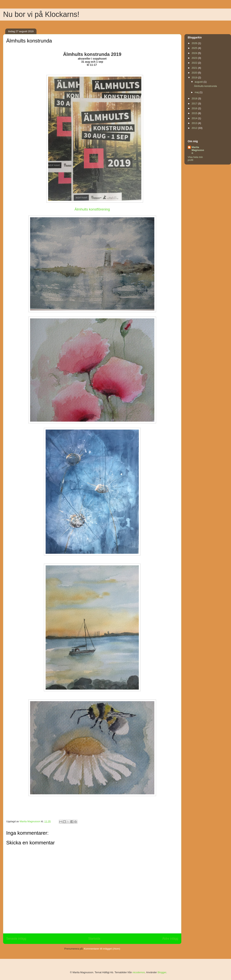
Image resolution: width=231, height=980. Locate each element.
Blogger (162, 972)
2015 (195, 113)
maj (197, 92)
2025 (195, 48)
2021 (195, 68)
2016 (195, 108)
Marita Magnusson (198, 150)
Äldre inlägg (170, 939)
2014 (195, 118)
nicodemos (139, 972)
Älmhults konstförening (92, 209)
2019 (195, 78)
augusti (199, 82)
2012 (195, 128)
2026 (195, 43)
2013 (195, 123)
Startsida (94, 939)
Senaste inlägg (16, 939)
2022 (195, 63)
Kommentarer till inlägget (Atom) (102, 949)
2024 (195, 53)
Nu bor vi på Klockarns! (41, 14)
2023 (195, 58)
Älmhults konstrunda (205, 86)
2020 (195, 73)
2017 (195, 104)
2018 (195, 98)
